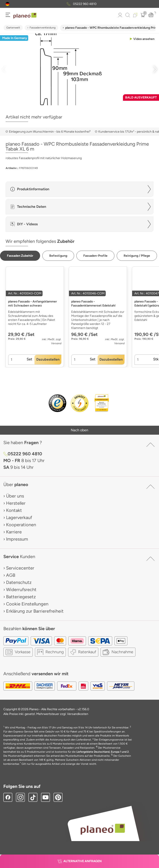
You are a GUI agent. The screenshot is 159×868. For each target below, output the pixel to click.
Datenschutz (19, 582)
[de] (8, 4)
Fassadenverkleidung (43, 28)
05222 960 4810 (85, 4)
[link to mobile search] (128, 15)
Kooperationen (21, 525)
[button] (8, 4)
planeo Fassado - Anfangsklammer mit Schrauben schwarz (32, 304)
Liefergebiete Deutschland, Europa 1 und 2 (103, 752)
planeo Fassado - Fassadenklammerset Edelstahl (93, 304)
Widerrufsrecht (21, 590)
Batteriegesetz (21, 597)
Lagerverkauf (19, 517)
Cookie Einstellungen (27, 604)
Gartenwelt (13, 28)
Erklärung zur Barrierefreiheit (35, 611)
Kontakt (14, 510)
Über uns (15, 496)
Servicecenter (20, 568)
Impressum (17, 539)
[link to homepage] (25, 16)
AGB (11, 575)
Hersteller (16, 503)
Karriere (14, 532)
